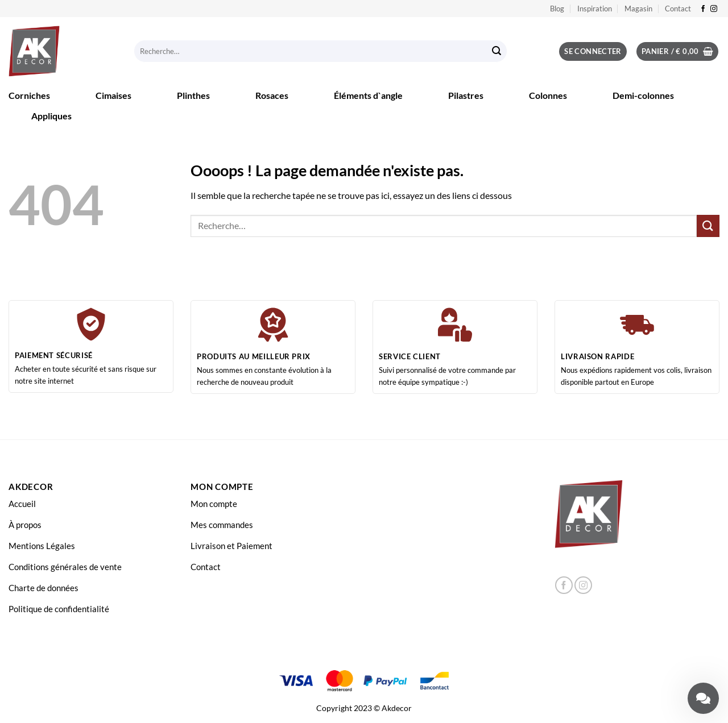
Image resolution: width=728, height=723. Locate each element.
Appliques (51, 116)
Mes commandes (222, 525)
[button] (593, 51)
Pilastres (466, 95)
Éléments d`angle (368, 95)
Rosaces (272, 95)
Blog (557, 9)
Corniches (29, 95)
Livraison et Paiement (231, 546)
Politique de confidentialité (59, 609)
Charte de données (44, 588)
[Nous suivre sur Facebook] (703, 9)
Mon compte (214, 504)
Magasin (638, 9)
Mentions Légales (42, 546)
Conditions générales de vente (65, 567)
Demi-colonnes (643, 95)
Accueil (22, 504)
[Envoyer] (497, 52)
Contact (678, 9)
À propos (25, 525)
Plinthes (193, 95)
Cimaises (113, 95)
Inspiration (595, 9)
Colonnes (548, 95)
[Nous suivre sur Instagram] (714, 9)
